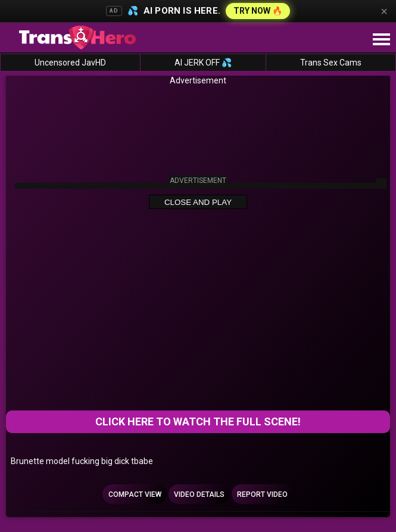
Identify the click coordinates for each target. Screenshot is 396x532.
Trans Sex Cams (331, 63)
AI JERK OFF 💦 (203, 63)
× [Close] (384, 11)
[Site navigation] (381, 40)
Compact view (135, 494)
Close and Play (198, 202)
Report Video (262, 494)
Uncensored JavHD (70, 63)
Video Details (199, 494)
